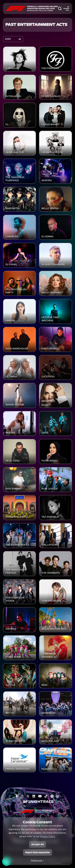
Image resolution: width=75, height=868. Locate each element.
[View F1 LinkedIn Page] (34, 796)
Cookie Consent (37, 822)
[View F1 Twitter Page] (28, 796)
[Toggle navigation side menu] (66, 8)
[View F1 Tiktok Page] (46, 796)
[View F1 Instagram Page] (22, 796)
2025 (8, 39)
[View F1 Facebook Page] (17, 796)
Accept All (37, 844)
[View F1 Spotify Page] (52, 796)
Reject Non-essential (38, 852)
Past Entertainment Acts (36, 25)
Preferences (37, 860)
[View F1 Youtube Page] (40, 796)
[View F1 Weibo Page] (58, 796)
